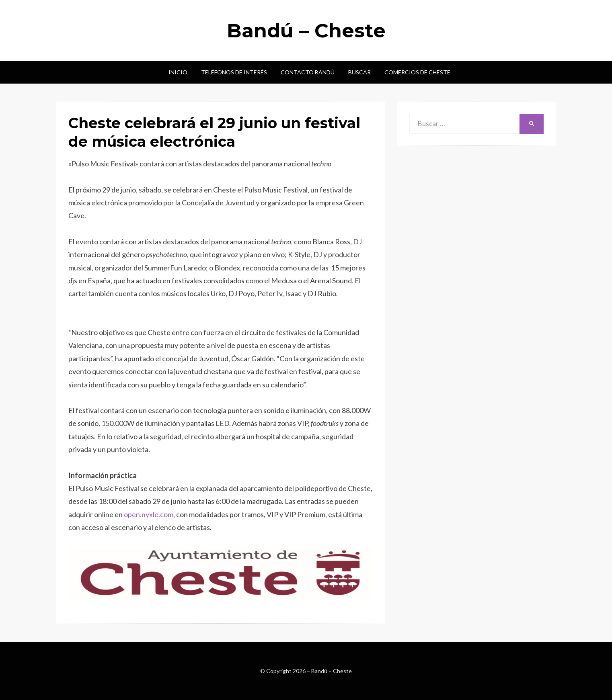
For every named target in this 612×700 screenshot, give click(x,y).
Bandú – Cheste (306, 31)
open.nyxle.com (149, 514)
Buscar (359, 72)
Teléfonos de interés (234, 72)
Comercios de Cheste (417, 72)
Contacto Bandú (308, 72)
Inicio (178, 72)
